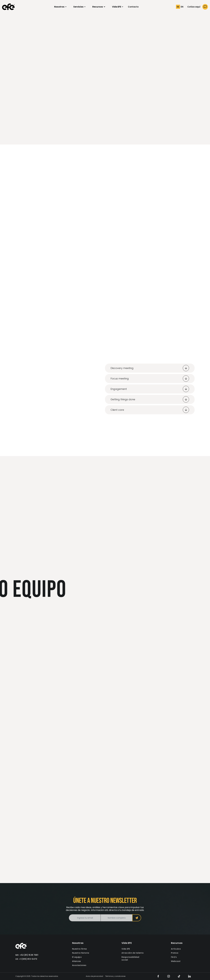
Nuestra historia (81, 953)
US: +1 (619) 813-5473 (26, 959)
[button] (60, 7)
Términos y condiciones (115, 976)
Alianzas (77, 961)
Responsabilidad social (130, 959)
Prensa (175, 953)
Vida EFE (126, 949)
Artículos (176, 949)
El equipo (77, 957)
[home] (8, 7)
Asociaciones (79, 965)
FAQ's (174, 957)
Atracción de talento (133, 953)
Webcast (176, 961)
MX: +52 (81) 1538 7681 (27, 955)
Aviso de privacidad (94, 976)
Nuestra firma (79, 949)
